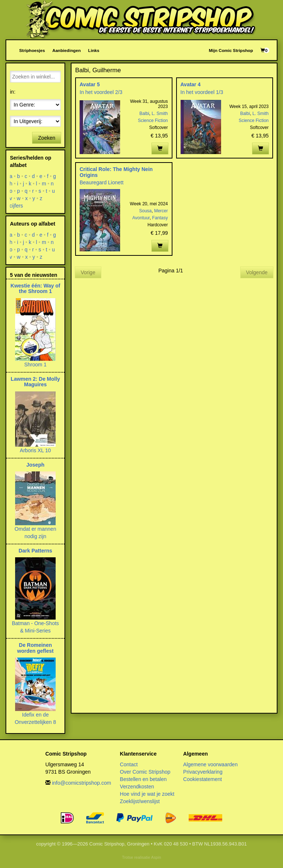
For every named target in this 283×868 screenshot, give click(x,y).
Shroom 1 (36, 365)
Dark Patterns (35, 551)
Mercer (161, 211)
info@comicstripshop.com (82, 783)
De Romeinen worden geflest (36, 648)
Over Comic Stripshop (145, 772)
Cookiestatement (202, 779)
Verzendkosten (137, 787)
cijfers (16, 206)
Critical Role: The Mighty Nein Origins (116, 172)
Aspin (156, 857)
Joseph (35, 465)
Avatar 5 (90, 84)
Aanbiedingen (67, 50)
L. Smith (160, 114)
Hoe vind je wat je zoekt (147, 794)
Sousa (145, 211)
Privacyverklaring (203, 772)
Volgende (257, 272)
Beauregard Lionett (102, 182)
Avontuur (141, 218)
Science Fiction (153, 121)
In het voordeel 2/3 (101, 92)
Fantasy (160, 218)
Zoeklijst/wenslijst (140, 801)
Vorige (88, 272)
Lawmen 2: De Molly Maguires (35, 382)
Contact (129, 764)
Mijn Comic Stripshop (231, 50)
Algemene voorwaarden (210, 764)
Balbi (144, 114)
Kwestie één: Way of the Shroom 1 (36, 288)
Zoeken (47, 138)
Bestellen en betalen (143, 779)
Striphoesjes (32, 50)
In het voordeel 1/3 (202, 92)
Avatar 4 (191, 84)
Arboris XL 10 (35, 450)
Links (94, 50)
